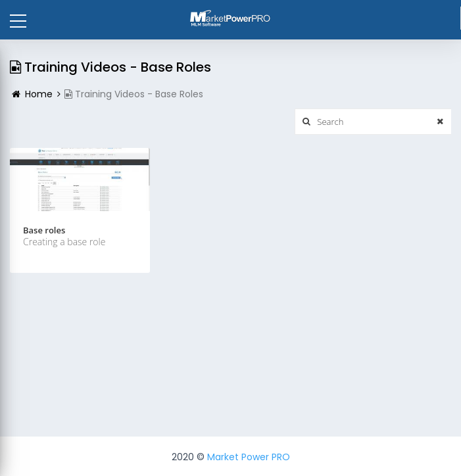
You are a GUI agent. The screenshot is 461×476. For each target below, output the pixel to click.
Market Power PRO (249, 457)
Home (39, 94)
